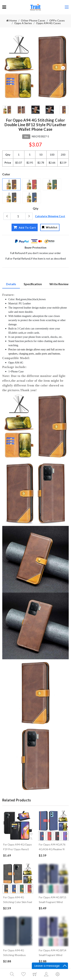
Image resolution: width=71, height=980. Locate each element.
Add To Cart (25, 227)
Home (12, 20)
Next (63, 68)
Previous (8, 68)
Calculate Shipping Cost (50, 216)
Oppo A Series (23, 23)
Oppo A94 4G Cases (48, 23)
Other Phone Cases (33, 20)
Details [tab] (11, 284)
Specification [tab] (33, 284)
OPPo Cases (57, 20)
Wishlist (50, 227)
